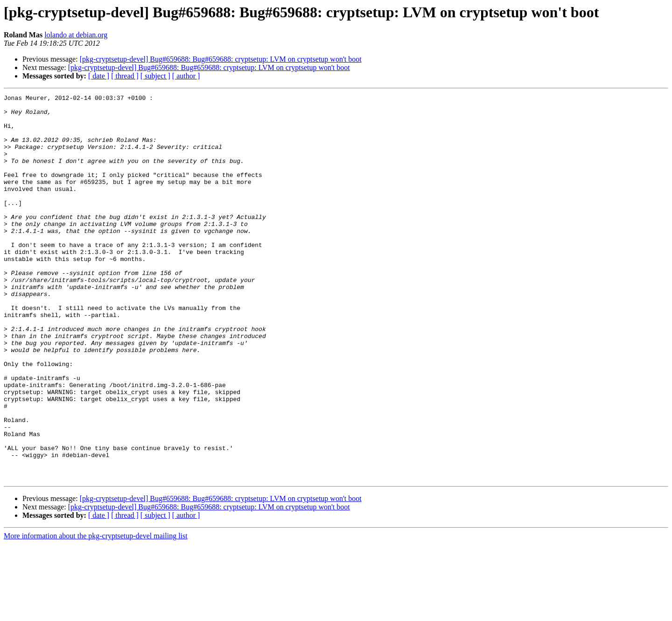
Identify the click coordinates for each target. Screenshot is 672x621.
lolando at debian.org (76, 35)
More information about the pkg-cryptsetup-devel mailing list (96, 613)
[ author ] (186, 76)
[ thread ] (125, 76)
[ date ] (99, 76)
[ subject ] (155, 76)
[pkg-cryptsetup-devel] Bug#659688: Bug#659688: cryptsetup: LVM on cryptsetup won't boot (221, 59)
